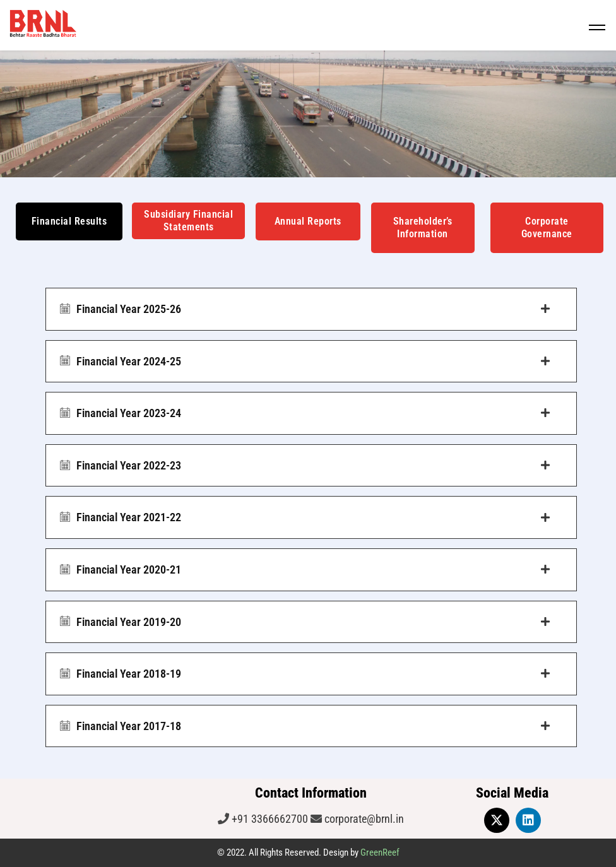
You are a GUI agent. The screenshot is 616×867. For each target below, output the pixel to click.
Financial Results (69, 221)
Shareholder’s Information (423, 227)
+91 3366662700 (269, 819)
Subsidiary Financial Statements (188, 221)
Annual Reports (308, 221)
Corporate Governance (547, 227)
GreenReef (380, 852)
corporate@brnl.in (363, 819)
